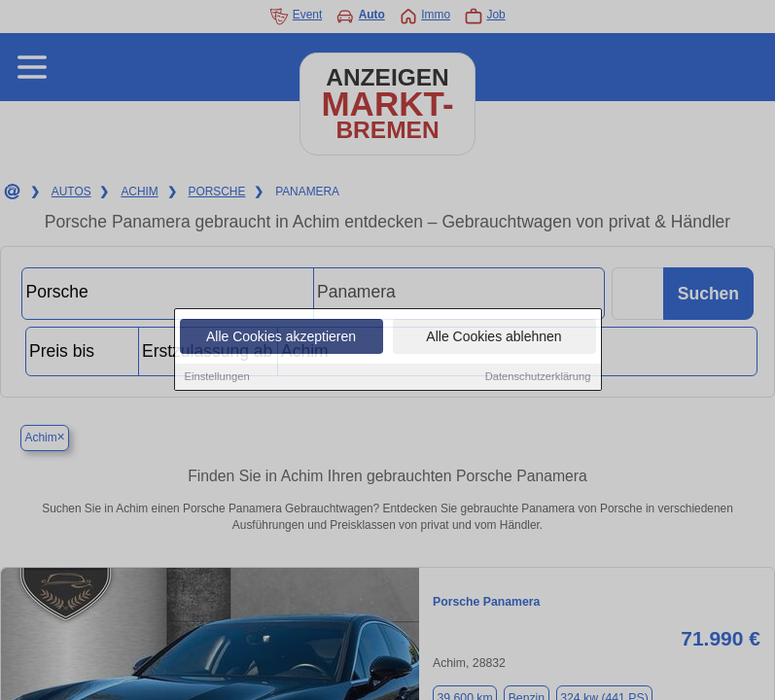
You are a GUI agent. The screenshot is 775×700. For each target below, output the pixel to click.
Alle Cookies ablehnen (493, 337)
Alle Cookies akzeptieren (281, 337)
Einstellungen (217, 377)
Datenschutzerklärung (538, 377)
